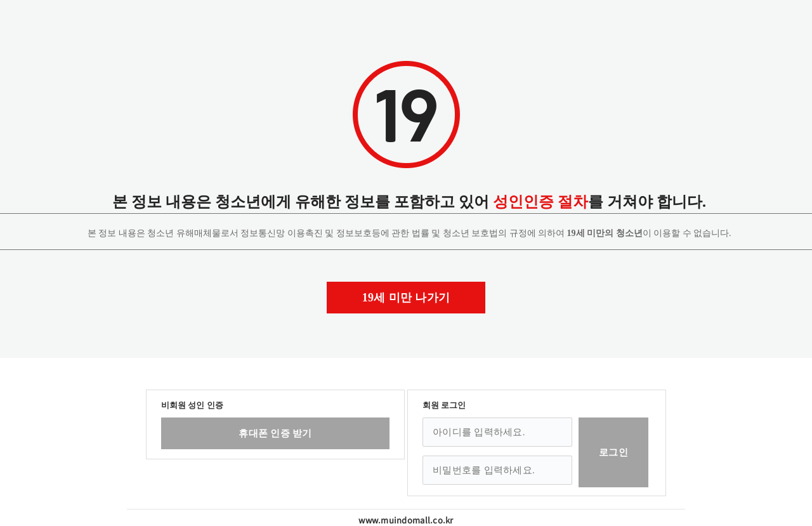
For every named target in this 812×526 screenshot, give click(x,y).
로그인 (613, 452)
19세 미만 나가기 (406, 298)
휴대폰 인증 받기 (275, 433)
